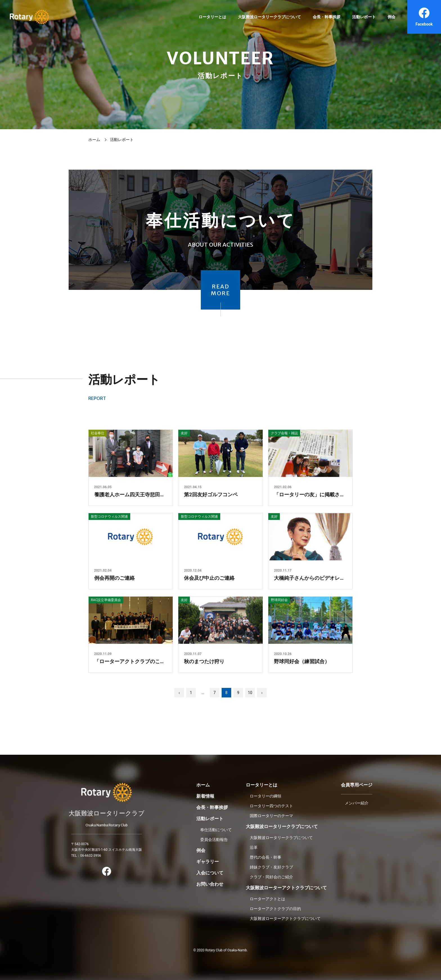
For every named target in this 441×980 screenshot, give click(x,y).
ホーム (94, 140)
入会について (210, 873)
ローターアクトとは (267, 899)
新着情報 (205, 796)
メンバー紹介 (357, 803)
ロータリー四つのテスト (271, 806)
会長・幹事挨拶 (327, 17)
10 (250, 693)
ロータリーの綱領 (265, 796)
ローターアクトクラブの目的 (275, 909)
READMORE (220, 290)
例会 (391, 17)
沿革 (254, 847)
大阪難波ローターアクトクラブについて (286, 888)
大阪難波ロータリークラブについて (269, 17)
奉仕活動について (216, 830)
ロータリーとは (212, 17)
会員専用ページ (357, 785)
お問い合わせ (210, 884)
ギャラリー (208, 862)
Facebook (424, 17)
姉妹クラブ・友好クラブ (271, 867)
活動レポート (364, 17)
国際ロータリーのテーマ (271, 816)
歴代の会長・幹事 (265, 857)
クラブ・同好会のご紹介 (271, 877)
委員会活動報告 (214, 840)
